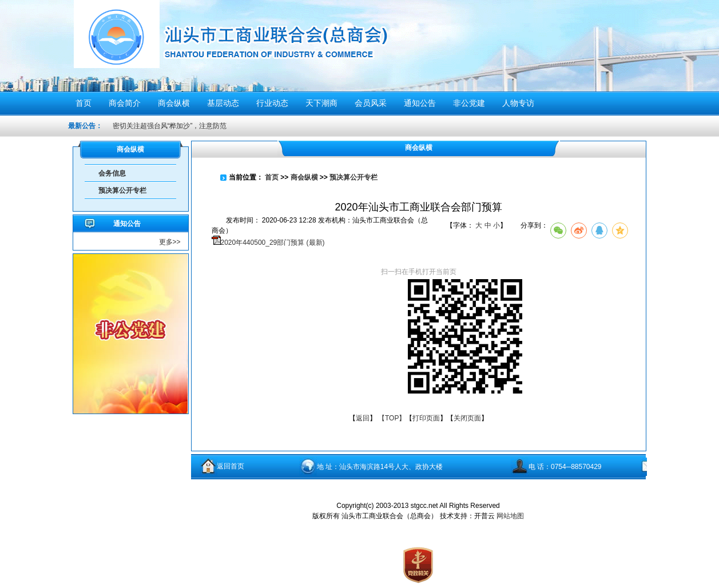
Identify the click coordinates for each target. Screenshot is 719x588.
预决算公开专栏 (122, 190)
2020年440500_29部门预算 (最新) (273, 243)
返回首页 (231, 466)
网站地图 (510, 516)
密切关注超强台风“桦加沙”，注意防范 (170, 126)
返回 (363, 418)
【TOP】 (392, 418)
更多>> (170, 242)
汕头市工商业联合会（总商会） (276, 44)
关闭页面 (467, 418)
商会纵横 (304, 177)
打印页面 (426, 418)
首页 (272, 177)
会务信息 (112, 173)
